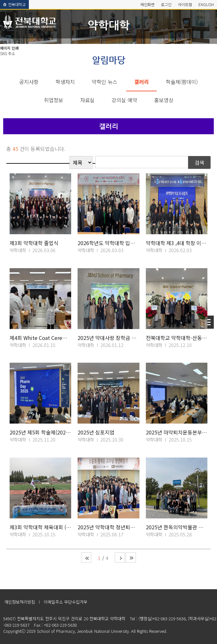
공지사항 (29, 82)
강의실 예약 (124, 100)
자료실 (87, 100)
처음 (86, 557)
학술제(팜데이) (182, 82)
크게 (4, 42)
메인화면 (147, 4)
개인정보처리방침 (20, 602)
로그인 (166, 4)
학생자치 (65, 82)
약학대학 (109, 25)
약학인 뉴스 (104, 82)
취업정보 (54, 100)
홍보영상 (164, 100)
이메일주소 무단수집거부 (65, 602)
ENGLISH (206, 4)
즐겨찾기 (15, 41)
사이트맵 (185, 4)
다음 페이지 (120, 557)
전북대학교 (14, 4)
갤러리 (142, 82)
